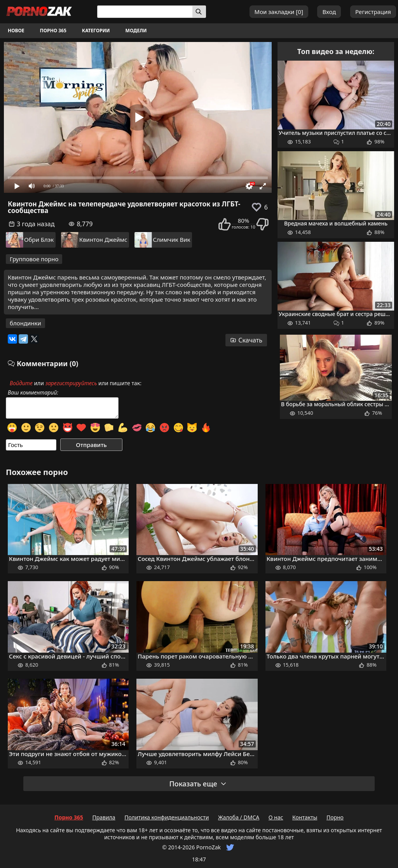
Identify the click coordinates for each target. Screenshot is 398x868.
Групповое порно (34, 259)
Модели (136, 31)
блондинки (25, 323)
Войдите (21, 383)
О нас (276, 817)
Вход (329, 12)
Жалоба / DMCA (239, 817)
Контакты (305, 817)
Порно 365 (53, 31)
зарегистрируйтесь (71, 383)
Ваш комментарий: (33, 393)
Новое (16, 31)
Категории (96, 31)
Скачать (246, 340)
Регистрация (373, 12)
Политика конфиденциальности (167, 817)
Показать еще (198, 784)
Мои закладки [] (279, 12)
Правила (104, 817)
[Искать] (199, 12)
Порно (335, 817)
